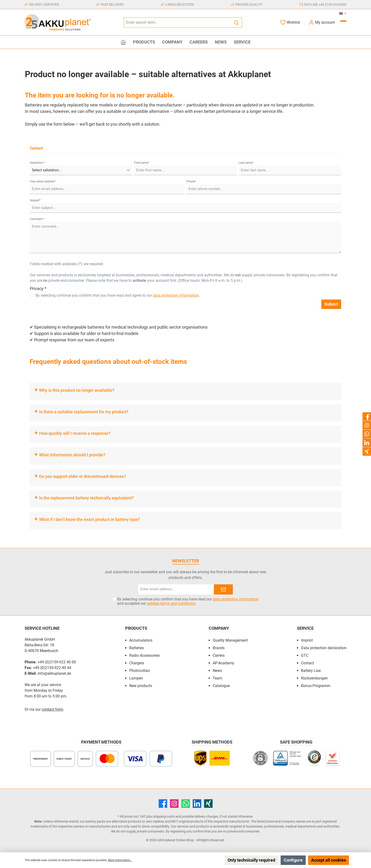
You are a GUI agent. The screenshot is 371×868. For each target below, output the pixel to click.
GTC (305, 655)
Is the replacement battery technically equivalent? (86, 498)
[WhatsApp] (186, 804)
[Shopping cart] (343, 21)
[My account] (322, 22)
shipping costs (164, 816)
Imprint (307, 640)
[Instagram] (174, 804)
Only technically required (251, 860)
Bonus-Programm (316, 686)
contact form (52, 709)
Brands (219, 648)
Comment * (37, 219)
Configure (293, 860)
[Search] (236, 22)
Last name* (246, 163)
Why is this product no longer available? (77, 390)
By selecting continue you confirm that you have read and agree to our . (118, 295)
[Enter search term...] (177, 22)
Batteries (137, 648)
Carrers (219, 655)
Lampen (136, 678)
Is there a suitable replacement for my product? (84, 412)
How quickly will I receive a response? (75, 433)
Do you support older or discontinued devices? (83, 476)
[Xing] (208, 804)
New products (141, 686)
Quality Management (230, 640)
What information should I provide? (72, 455)
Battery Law (311, 671)
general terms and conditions (171, 603)
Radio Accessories (144, 655)
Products (136, 628)
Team (217, 678)
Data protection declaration (324, 648)
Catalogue (221, 686)
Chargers (137, 663)
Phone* (191, 181)
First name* (142, 163)
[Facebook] (163, 804)
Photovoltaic (140, 671)
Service (305, 628)
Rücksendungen (314, 678)
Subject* (35, 200)
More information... (120, 860)
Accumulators (141, 640)
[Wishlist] (290, 22)
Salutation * (37, 163)
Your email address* (43, 181)
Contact (307, 663)
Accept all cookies (329, 860)
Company (219, 628)
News (217, 671)
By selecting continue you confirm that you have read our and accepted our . (188, 601)
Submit (331, 304)
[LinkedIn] (197, 804)
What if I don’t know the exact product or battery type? (90, 519)
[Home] (123, 42)
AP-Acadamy (223, 663)
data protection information (176, 295)
